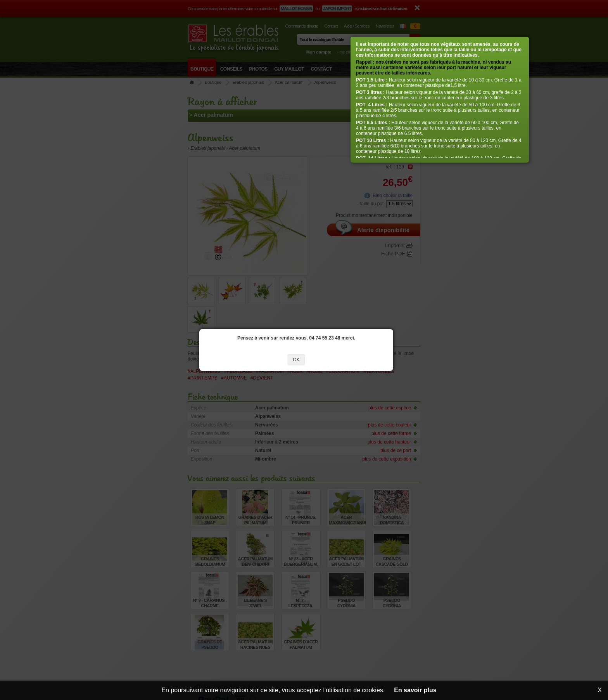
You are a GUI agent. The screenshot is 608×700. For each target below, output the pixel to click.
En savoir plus (415, 690)
